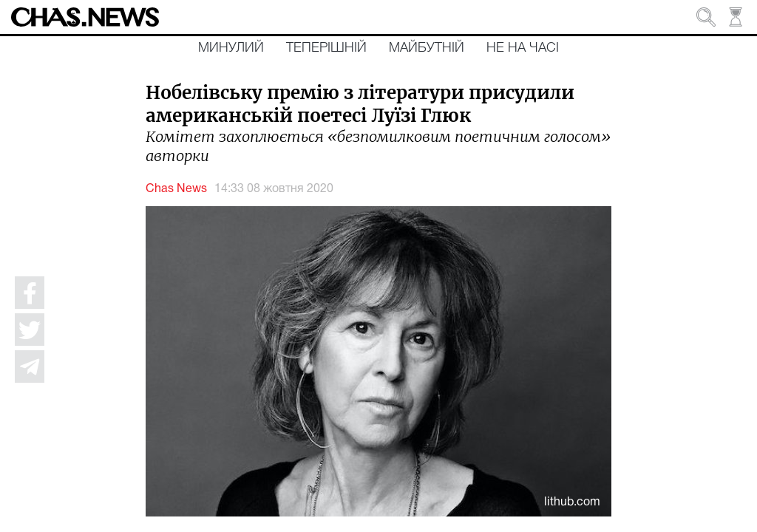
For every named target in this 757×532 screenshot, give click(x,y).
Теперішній (326, 48)
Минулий (231, 48)
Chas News (176, 189)
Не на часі (523, 48)
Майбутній (427, 48)
